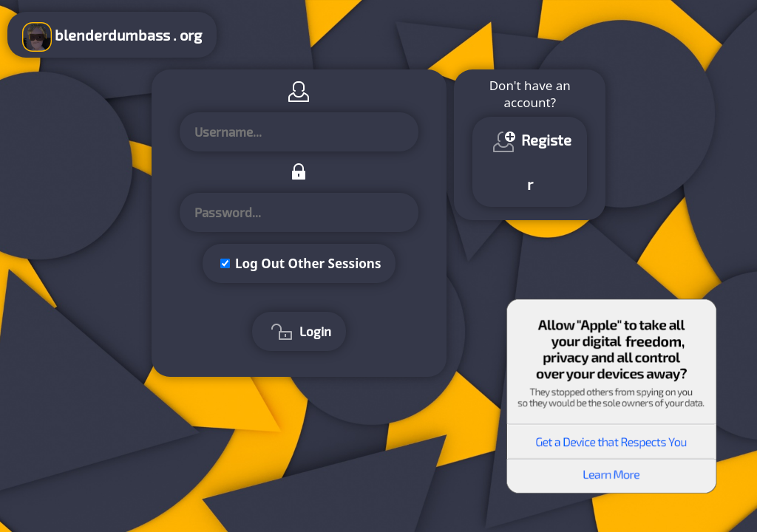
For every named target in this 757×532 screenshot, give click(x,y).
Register (530, 160)
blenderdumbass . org (112, 37)
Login (299, 333)
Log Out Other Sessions (308, 263)
